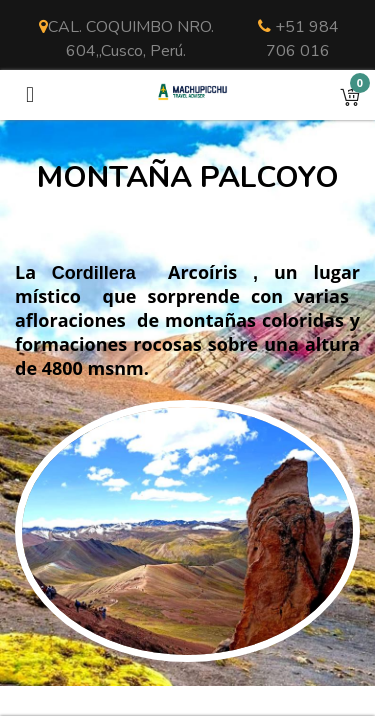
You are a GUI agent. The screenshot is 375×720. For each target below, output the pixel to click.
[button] (350, 95)
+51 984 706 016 (298, 39)
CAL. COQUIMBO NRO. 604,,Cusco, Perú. (126, 39)
